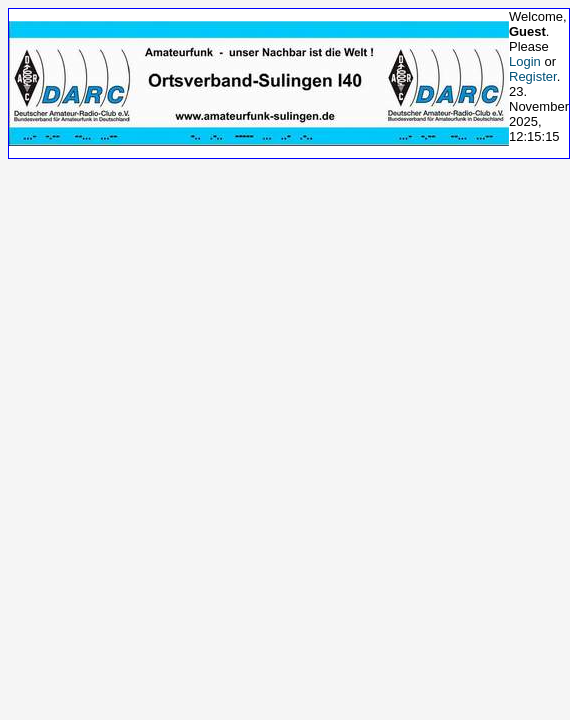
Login (525, 61)
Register (533, 76)
